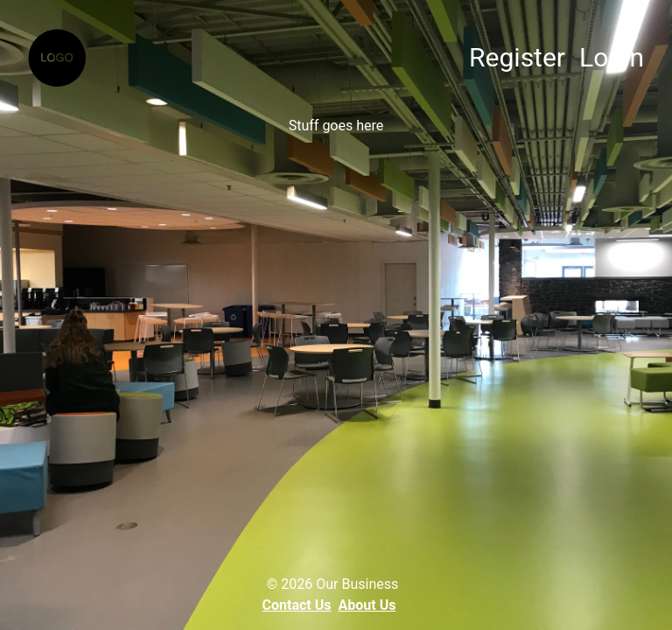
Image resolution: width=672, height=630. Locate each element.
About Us (367, 605)
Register (517, 57)
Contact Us (297, 605)
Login (612, 57)
